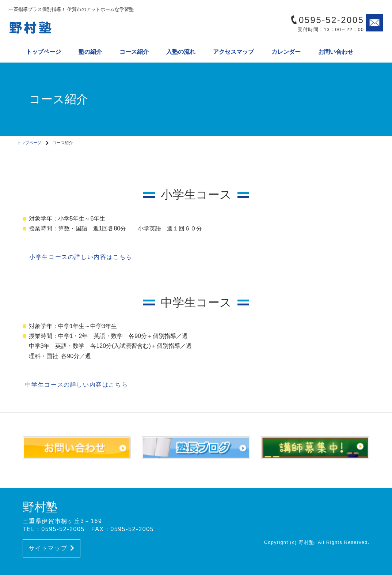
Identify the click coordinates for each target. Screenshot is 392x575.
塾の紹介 (90, 52)
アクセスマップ (233, 52)
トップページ (43, 52)
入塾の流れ (181, 52)
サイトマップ (52, 548)
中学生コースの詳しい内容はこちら (76, 385)
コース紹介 (134, 52)
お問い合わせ (336, 52)
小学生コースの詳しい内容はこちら (78, 257)
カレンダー (286, 52)
